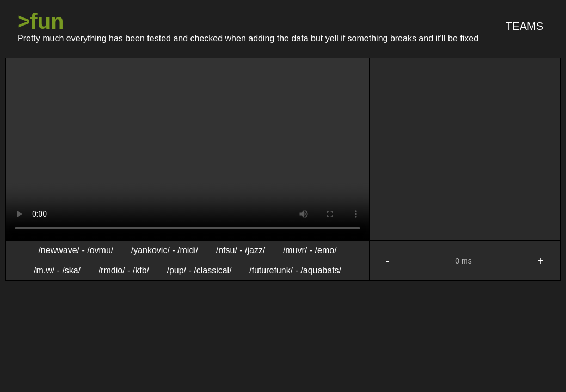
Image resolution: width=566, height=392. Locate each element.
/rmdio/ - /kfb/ (124, 270)
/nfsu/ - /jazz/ (241, 250)
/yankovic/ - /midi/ (165, 250)
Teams (524, 26)
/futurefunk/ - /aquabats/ (295, 270)
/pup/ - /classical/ (199, 270)
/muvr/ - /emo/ (310, 250)
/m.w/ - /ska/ (57, 270)
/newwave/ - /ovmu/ (76, 250)
